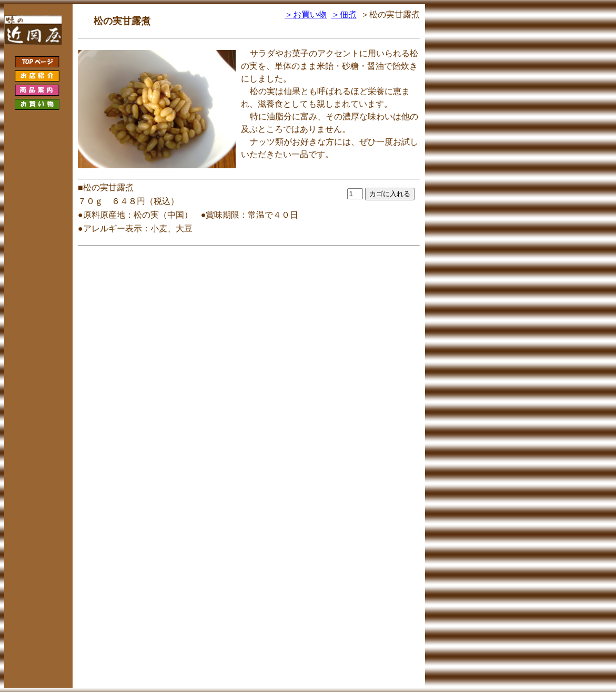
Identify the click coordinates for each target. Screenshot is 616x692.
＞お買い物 (306, 14)
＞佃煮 (344, 14)
